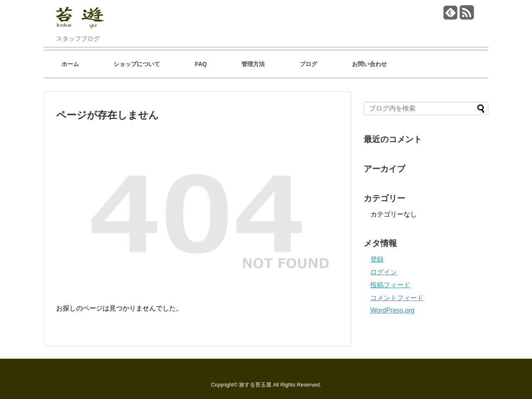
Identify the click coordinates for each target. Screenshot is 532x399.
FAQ (201, 64)
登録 (377, 259)
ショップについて (137, 64)
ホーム (70, 64)
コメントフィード (397, 298)
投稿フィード (390, 285)
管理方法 (253, 64)
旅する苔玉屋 (255, 385)
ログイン (384, 272)
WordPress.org (392, 310)
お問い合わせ (369, 64)
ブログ (308, 64)
